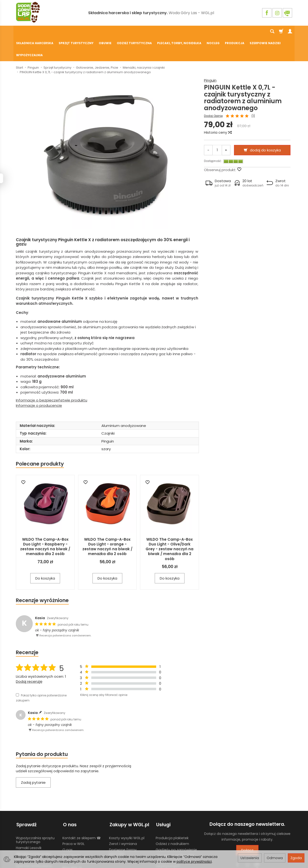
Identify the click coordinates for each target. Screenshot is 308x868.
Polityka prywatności (80, 837)
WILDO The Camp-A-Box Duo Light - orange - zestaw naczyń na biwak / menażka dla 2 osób (107, 523)
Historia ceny (218, 109)
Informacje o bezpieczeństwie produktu (52, 377)
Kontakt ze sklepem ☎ (82, 813)
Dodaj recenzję (29, 658)
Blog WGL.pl (72, 843)
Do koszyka (45, 555)
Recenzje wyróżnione (42, 577)
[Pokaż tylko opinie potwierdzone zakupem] (17, 671)
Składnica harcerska (35, 32)
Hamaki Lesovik (29, 823)
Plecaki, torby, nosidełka (179, 32)
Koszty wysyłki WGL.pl (127, 813)
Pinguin (210, 57)
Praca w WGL (74, 819)
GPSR (113, 835)
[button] (218, 160)
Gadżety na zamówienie (176, 825)
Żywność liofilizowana (34, 841)
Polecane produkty (40, 440)
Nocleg (213, 32)
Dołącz (247, 827)
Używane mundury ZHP (175, 831)
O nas (68, 825)
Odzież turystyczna (134, 32)
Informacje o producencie (39, 382)
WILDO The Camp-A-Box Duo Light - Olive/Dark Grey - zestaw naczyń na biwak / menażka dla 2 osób (169, 526)
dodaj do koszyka (265, 127)
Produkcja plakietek (172, 813)
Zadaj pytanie (33, 759)
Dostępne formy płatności (123, 827)
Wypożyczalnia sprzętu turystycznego (35, 815)
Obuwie (105, 32)
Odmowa (275, 858)
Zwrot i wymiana (123, 819)
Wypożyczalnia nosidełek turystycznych (177, 839)
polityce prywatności (194, 862)
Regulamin (72, 831)
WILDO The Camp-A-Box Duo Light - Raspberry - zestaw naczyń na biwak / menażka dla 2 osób (45, 523)
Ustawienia (250, 858)
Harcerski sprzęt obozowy (37, 847)
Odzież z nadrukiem (172, 819)
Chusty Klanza (28, 835)
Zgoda (296, 858)
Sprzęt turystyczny (76, 32)
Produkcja (235, 32)
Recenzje (27, 629)
